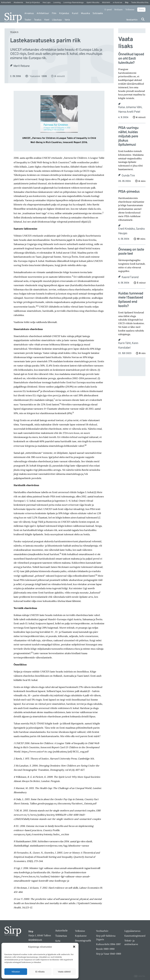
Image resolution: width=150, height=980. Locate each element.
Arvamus (29, 13)
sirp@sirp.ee (35, 939)
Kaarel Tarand (130, 277)
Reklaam (119, 10)
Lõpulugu (57, 20)
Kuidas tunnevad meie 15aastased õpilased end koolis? (131, 300)
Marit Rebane (22, 66)
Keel (47, 20)
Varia (67, 20)
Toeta (141, 10)
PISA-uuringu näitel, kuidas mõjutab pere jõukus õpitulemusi (128, 136)
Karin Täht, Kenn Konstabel (128, 346)
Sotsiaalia (98, 13)
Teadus (38, 20)
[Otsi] (143, 19)
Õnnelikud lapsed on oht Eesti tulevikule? (131, 59)
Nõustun (16, 972)
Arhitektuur (43, 13)
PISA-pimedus (129, 192)
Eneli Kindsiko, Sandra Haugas (131, 231)
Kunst (75, 13)
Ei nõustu (40, 972)
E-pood (108, 10)
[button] (74, 947)
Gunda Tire (128, 176)
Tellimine (130, 10)
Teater (28, 20)
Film (54, 13)
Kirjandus (64, 13)
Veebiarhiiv (132, 20)
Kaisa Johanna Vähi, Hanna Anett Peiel (130, 110)
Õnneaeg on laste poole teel (131, 252)
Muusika (85, 13)
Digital (140, 976)
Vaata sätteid (64, 972)
